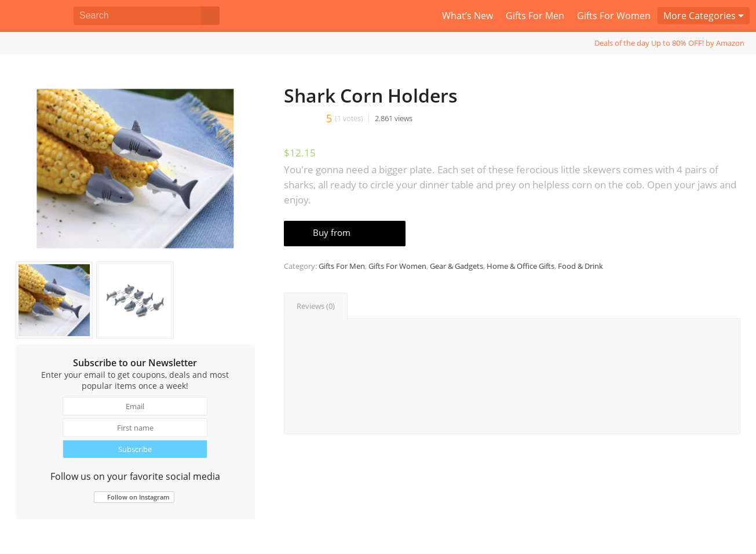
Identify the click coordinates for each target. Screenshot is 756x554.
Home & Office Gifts (521, 266)
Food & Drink (580, 266)
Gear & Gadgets (456, 266)
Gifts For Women (397, 266)
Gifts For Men (342, 266)
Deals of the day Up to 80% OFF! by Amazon (669, 43)
